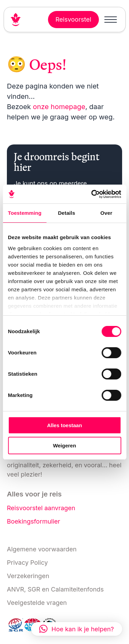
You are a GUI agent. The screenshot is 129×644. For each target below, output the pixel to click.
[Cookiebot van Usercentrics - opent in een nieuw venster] (92, 194)
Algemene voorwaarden (42, 549)
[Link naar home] (19, 20)
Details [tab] (66, 213)
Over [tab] (106, 213)
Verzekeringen (28, 576)
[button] (77, 629)
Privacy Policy (27, 563)
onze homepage (59, 107)
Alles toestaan (65, 425)
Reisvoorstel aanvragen (41, 508)
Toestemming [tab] (25, 213)
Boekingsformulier (34, 521)
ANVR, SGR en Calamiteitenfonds (55, 589)
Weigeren (64, 446)
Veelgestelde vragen (37, 603)
